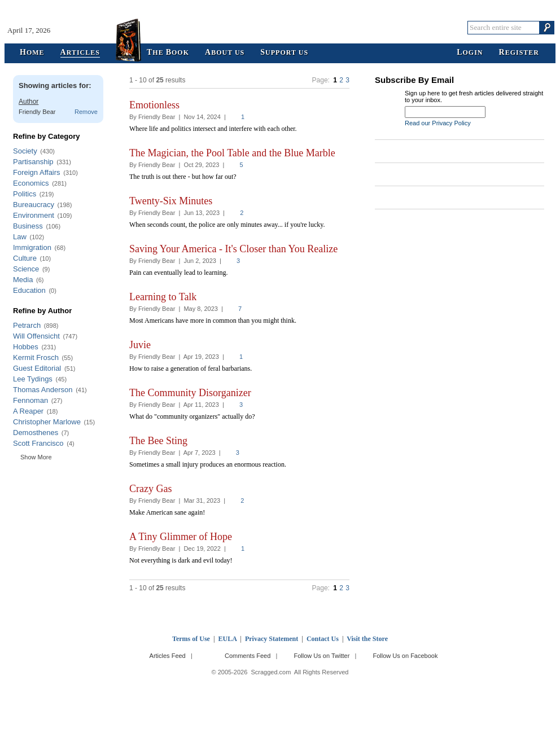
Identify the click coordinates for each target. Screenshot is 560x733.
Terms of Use (191, 639)
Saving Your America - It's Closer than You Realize (233, 249)
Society (25, 151)
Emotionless (154, 105)
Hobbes (26, 347)
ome (32, 53)
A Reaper (28, 411)
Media (23, 280)
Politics (25, 194)
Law (20, 237)
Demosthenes (36, 433)
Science (26, 269)
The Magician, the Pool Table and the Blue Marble (232, 153)
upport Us (284, 53)
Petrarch (27, 325)
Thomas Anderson (43, 390)
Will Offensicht (36, 336)
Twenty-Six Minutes (171, 201)
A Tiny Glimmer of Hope (181, 537)
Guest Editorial (37, 368)
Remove (86, 112)
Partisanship (33, 162)
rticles (80, 53)
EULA (228, 639)
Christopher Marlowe (47, 422)
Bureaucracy (34, 205)
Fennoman (30, 400)
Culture (25, 258)
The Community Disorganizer (190, 393)
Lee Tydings (33, 379)
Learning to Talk (163, 297)
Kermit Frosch (36, 357)
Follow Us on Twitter (321, 656)
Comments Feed (248, 656)
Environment (34, 215)
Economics (31, 183)
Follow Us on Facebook (406, 656)
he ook (168, 53)
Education (29, 290)
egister (519, 53)
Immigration (32, 247)
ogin (470, 53)
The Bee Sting (158, 441)
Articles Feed (168, 656)
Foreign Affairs (37, 172)
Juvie (140, 345)
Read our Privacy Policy (438, 123)
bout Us (225, 53)
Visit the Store (367, 639)
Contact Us (323, 639)
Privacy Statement (272, 639)
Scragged (280, 27)
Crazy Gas (150, 489)
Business (28, 226)
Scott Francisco (38, 443)
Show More (36, 457)
